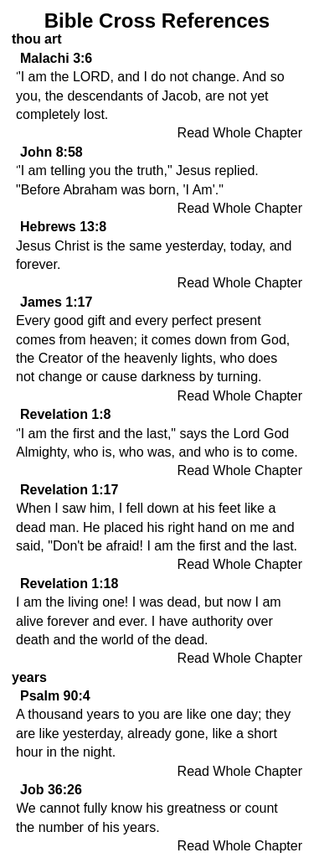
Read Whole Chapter (240, 133)
